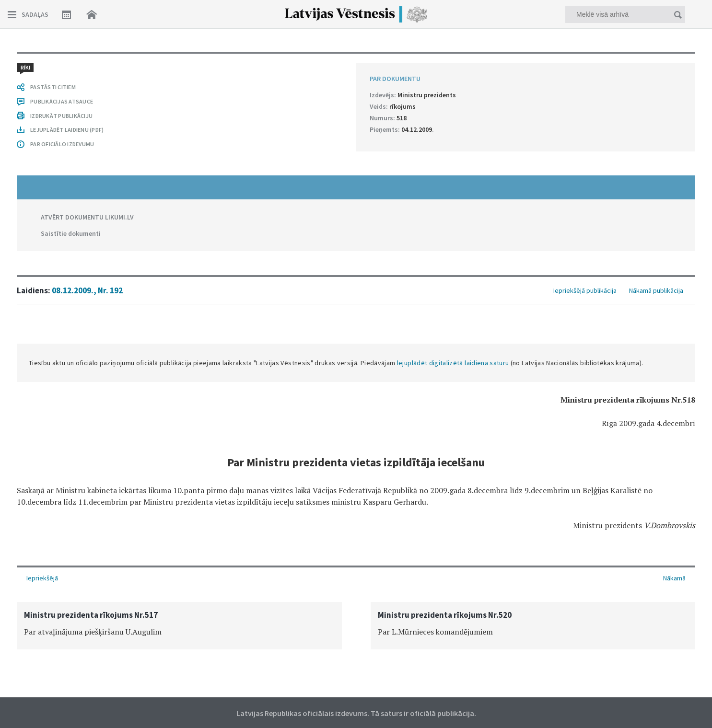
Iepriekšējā (42, 578)
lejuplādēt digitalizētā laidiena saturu (453, 363)
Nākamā (674, 578)
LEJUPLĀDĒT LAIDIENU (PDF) (67, 130)
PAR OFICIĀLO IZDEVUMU (62, 144)
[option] (179, 626)
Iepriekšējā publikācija (585, 290)
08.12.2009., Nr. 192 (87, 290)
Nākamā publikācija (656, 290)
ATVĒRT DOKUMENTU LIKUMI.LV (87, 217)
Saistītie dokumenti (71, 233)
